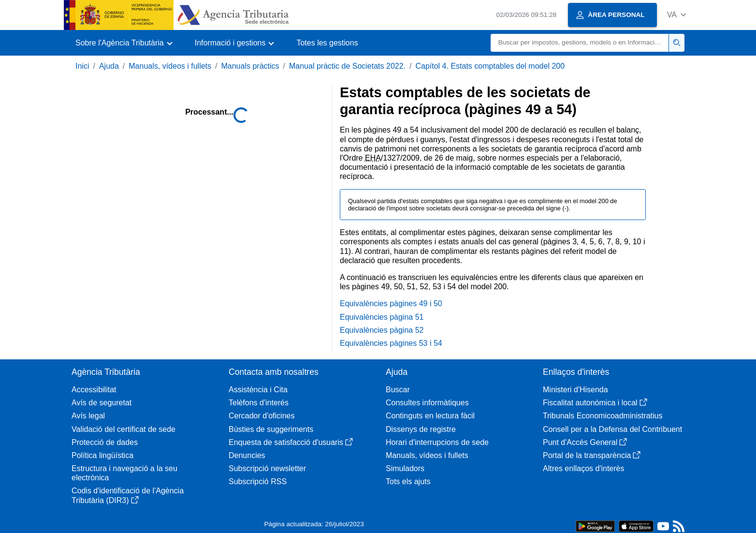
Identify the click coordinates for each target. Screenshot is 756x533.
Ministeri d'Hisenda (575, 390)
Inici (82, 66)
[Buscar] (580, 43)
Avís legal (88, 416)
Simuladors (405, 468)
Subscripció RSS (258, 481)
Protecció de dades (105, 442)
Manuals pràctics (250, 66)
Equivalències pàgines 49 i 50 (391, 304)
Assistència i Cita (258, 390)
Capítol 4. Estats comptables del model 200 (490, 66)
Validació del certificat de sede (124, 429)
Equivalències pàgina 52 (382, 330)
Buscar (398, 390)
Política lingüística (102, 455)
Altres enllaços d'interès (583, 468)
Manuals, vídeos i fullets (170, 66)
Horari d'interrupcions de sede (437, 442)
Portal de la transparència (592, 455)
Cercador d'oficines (262, 416)
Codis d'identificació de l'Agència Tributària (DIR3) (128, 495)
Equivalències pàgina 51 (382, 317)
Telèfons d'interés (259, 403)
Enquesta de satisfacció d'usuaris (291, 442)
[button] (676, 15)
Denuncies (247, 455)
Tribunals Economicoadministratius (603, 416)
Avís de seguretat (102, 403)
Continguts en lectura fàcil (430, 416)
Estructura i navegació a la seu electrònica (124, 473)
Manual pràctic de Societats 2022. (347, 66)
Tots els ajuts (408, 481)
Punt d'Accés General (585, 442)
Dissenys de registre (421, 429)
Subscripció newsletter (267, 468)
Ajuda (109, 66)
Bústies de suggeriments (271, 429)
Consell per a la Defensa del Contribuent (612, 429)
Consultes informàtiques (427, 403)
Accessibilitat (94, 390)
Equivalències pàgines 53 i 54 (391, 343)
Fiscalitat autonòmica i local (595, 403)
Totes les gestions (327, 43)
